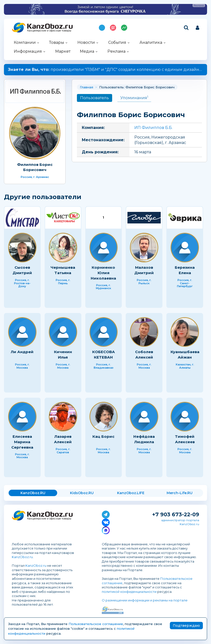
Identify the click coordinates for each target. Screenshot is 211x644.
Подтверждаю (186, 626)
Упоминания (134, 98)
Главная (87, 87)
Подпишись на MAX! (102, 28)
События (117, 42)
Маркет (63, 51)
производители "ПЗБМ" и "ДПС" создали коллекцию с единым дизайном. (107, 70)
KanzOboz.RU (33, 493)
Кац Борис (103, 436)
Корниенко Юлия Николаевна (103, 273)
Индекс (124, 28)
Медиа (87, 51)
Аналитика (151, 42)
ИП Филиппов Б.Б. (153, 128)
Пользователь (95, 98)
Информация (28, 51)
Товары (57, 42)
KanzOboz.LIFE (131, 493)
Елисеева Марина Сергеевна (22, 442)
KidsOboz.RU (82, 493)
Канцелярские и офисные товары (49, 31)
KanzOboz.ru (22, 557)
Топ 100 (113, 28)
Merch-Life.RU (180, 493)
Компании (25, 42)
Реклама (116, 51)
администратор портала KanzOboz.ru (180, 522)
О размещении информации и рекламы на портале (145, 600)
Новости (86, 42)
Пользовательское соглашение (96, 624)
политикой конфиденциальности (129, 592)
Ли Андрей (22, 352)
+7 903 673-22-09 (176, 514)
